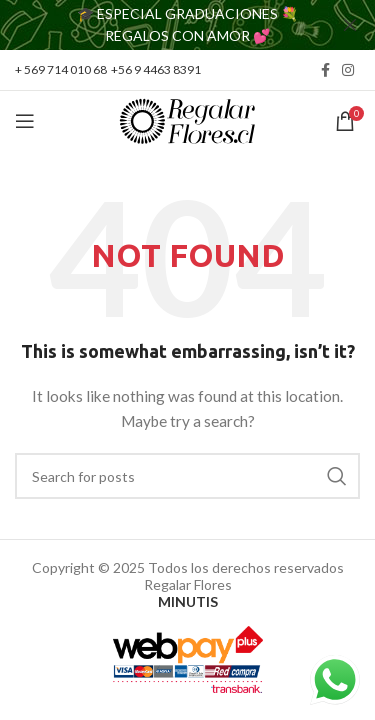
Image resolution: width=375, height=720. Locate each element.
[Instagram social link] (348, 70)
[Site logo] (187, 119)
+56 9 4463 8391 (156, 69)
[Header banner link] (157, 25)
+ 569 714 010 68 (61, 69)
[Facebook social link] (325, 70)
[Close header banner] (350, 25)
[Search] (187, 476)
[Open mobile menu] (25, 121)
